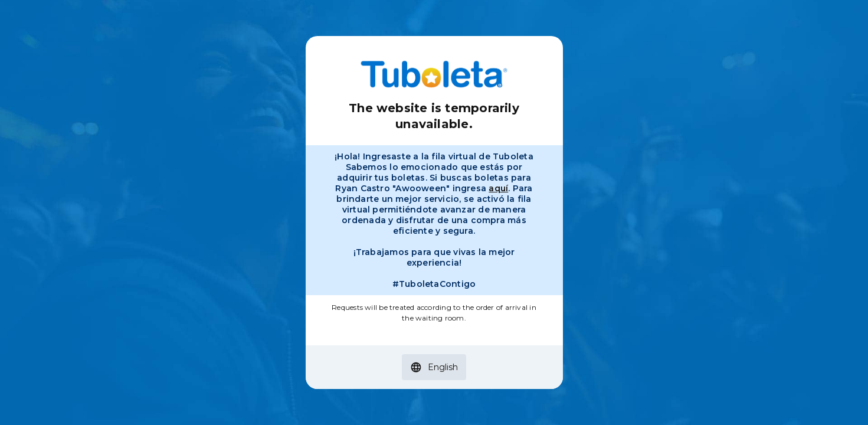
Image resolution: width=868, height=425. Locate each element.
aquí (498, 188)
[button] (434, 367)
